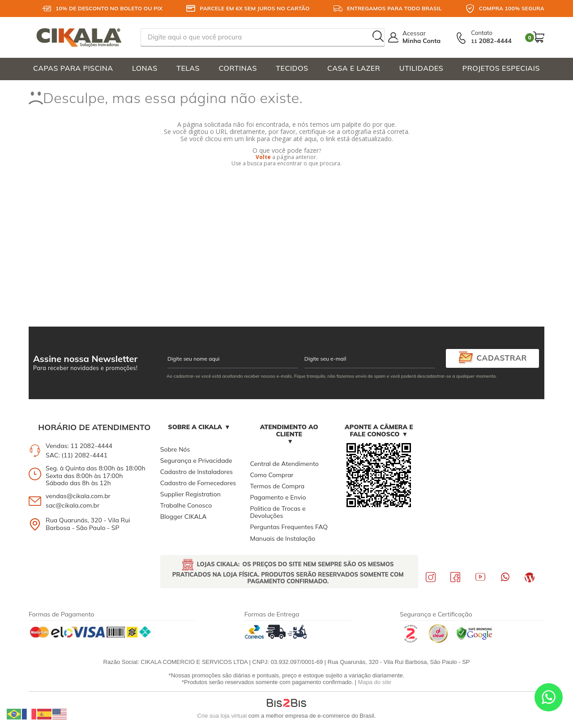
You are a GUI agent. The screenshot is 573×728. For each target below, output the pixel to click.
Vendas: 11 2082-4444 (79, 446)
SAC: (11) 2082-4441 (77, 455)
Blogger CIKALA (184, 517)
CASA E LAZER (354, 68)
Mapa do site (375, 682)
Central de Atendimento (284, 464)
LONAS (145, 68)
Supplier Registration (190, 494)
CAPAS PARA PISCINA (73, 68)
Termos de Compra (277, 486)
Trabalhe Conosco (186, 505)
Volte (263, 157)
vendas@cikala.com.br (78, 496)
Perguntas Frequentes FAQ (289, 527)
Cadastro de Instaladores (197, 472)
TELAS (188, 68)
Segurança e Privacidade (196, 461)
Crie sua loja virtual (222, 716)
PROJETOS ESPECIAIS (501, 68)
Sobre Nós (175, 449)
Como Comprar (272, 475)
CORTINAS (237, 68)
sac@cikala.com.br (73, 505)
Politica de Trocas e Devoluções (278, 512)
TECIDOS (292, 68)
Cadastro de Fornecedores (198, 483)
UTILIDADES (421, 68)
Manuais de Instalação (282, 538)
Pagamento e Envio (278, 497)
